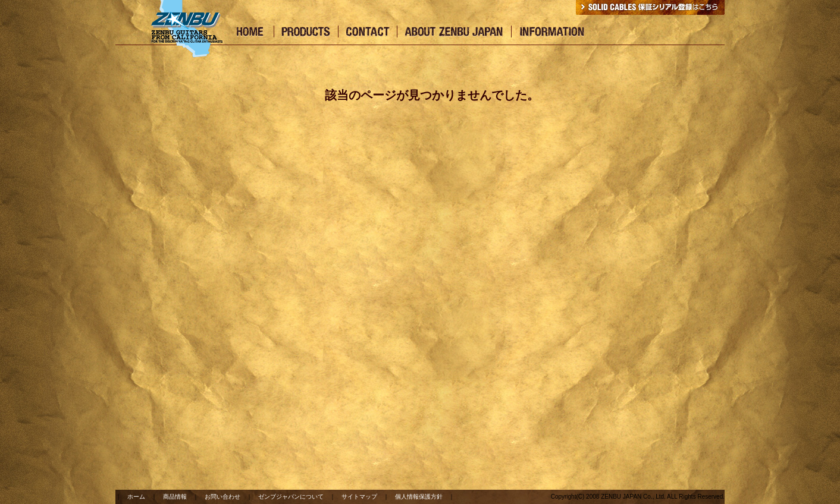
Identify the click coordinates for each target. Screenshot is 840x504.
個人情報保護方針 (419, 497)
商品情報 (175, 497)
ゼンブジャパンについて (291, 497)
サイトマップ (359, 497)
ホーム (136, 497)
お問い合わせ (222, 497)
